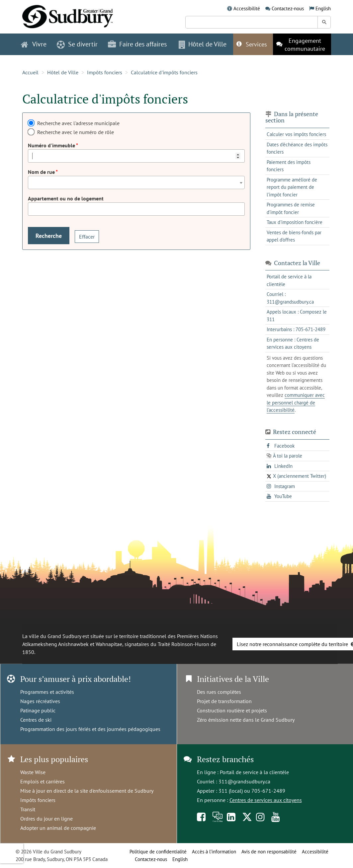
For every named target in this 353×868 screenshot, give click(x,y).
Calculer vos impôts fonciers (296, 134)
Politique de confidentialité (158, 852)
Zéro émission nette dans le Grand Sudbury (246, 720)
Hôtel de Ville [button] (203, 44)
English (323, 8)
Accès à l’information (214, 852)
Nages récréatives (40, 701)
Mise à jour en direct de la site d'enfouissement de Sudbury (87, 791)
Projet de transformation (224, 701)
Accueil (30, 72)
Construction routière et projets (232, 710)
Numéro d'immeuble (52, 145)
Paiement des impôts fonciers (289, 166)
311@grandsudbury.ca (244, 781)
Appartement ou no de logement (66, 198)
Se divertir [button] (77, 44)
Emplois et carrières (43, 781)
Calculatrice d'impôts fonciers (164, 72)
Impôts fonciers (105, 72)
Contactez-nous (288, 8)
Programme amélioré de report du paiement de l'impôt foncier (292, 187)
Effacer (87, 237)
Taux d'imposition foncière (295, 222)
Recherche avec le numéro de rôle (76, 132)
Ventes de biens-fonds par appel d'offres (294, 236)
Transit (28, 809)
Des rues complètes (219, 692)
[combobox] (136, 182)
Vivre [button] (34, 44)
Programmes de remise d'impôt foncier (291, 208)
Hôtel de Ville (63, 72)
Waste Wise (33, 772)
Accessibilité (247, 8)
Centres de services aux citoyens (266, 800)
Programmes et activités (47, 692)
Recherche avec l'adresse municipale (78, 123)
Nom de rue (42, 172)
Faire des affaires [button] (137, 44)
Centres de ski (36, 720)
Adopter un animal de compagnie (58, 828)
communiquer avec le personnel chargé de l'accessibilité (296, 402)
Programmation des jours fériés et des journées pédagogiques (90, 729)
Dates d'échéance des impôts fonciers (297, 148)
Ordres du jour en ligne (46, 819)
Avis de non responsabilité (269, 852)
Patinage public (38, 710)
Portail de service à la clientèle (254, 772)
